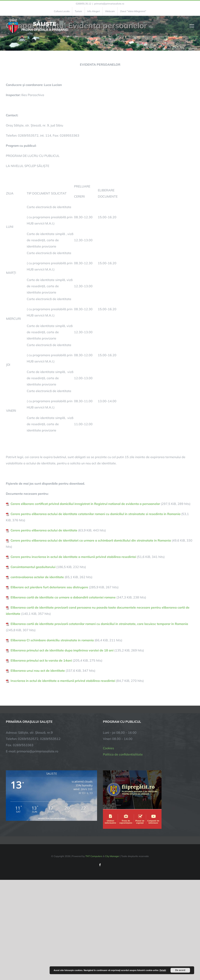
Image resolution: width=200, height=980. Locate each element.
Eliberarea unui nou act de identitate (38, 671)
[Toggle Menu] (192, 26)
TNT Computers (94, 856)
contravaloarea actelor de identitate (37, 577)
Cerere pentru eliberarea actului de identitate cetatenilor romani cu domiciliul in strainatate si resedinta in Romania (96, 514)
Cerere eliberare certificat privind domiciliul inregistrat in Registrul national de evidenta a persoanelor (85, 504)
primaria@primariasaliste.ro (109, 4)
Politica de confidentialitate (123, 754)
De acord (180, 970)
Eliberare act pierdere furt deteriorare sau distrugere (49, 587)
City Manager (112, 856)
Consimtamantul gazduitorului (33, 567)
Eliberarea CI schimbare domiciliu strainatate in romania (52, 640)
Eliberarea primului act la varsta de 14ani (41, 660)
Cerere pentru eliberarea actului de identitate (44, 530)
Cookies (108, 748)
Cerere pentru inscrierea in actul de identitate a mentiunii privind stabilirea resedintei (73, 557)
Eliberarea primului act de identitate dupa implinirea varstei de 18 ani (62, 650)
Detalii (163, 970)
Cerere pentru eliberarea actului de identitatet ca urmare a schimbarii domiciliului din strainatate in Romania (91, 540)
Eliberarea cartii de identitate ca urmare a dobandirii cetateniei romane (63, 597)
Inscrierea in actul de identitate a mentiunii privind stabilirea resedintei (63, 681)
